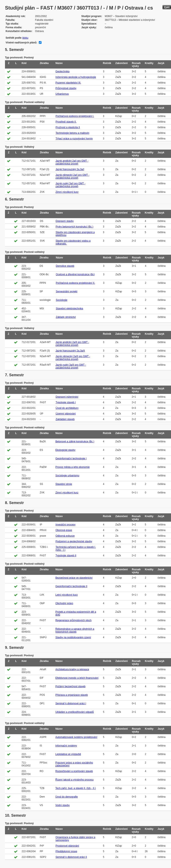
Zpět (167, 7)
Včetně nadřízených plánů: (21, 43)
